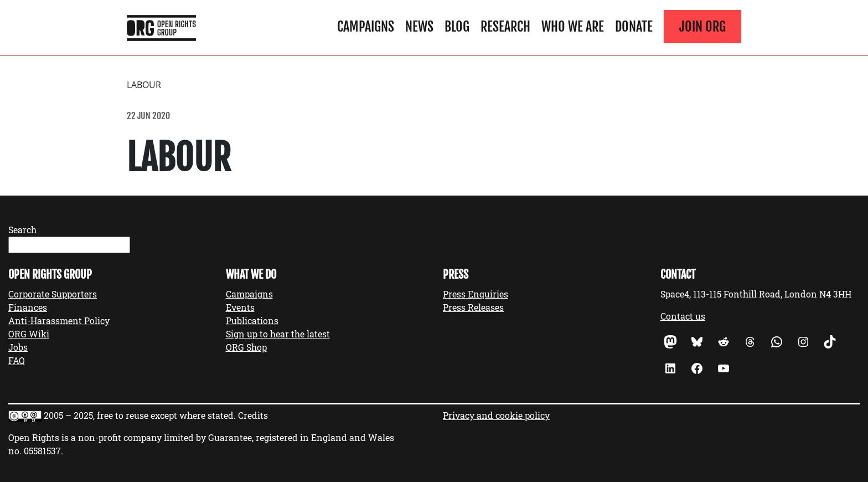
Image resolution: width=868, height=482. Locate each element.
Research (505, 27)
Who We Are (573, 27)
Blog (457, 27)
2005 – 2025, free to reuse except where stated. (140, 415)
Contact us (683, 316)
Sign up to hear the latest (278, 334)
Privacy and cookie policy (496, 415)
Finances (28, 307)
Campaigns (366, 27)
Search (22, 230)
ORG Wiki (29, 334)
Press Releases (473, 307)
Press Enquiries (476, 294)
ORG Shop (246, 347)
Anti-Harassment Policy (59, 321)
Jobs (18, 347)
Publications (252, 321)
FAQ (17, 360)
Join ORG (702, 27)
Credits (253, 415)
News (419, 27)
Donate (634, 27)
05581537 (42, 451)
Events (240, 307)
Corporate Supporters (53, 294)
